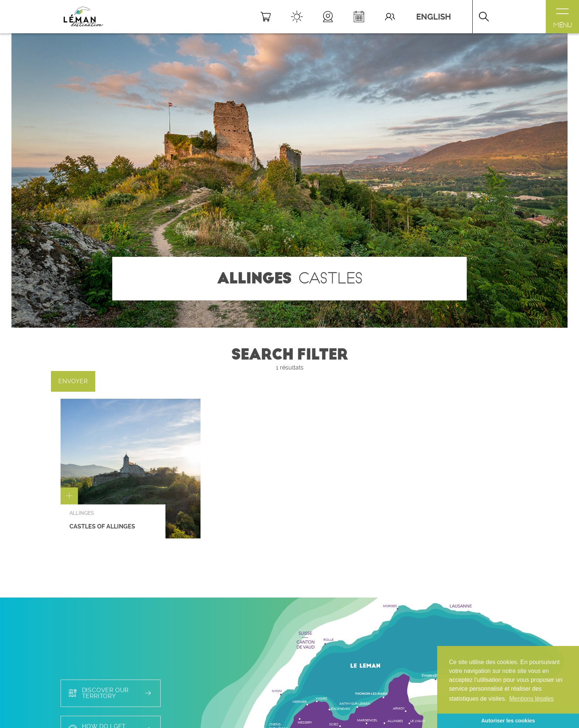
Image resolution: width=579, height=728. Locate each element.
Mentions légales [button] (531, 699)
